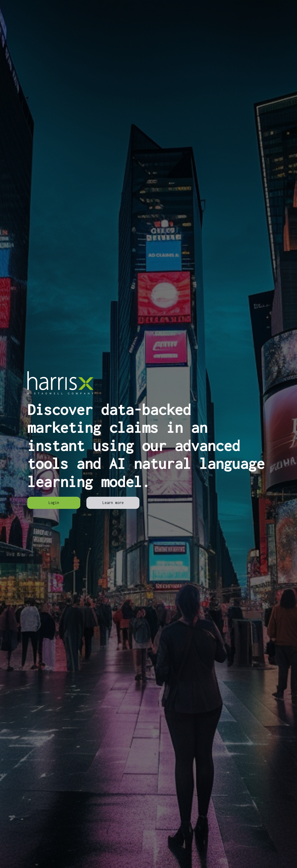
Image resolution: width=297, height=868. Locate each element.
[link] (54, 503)
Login (54, 503)
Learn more (113, 503)
